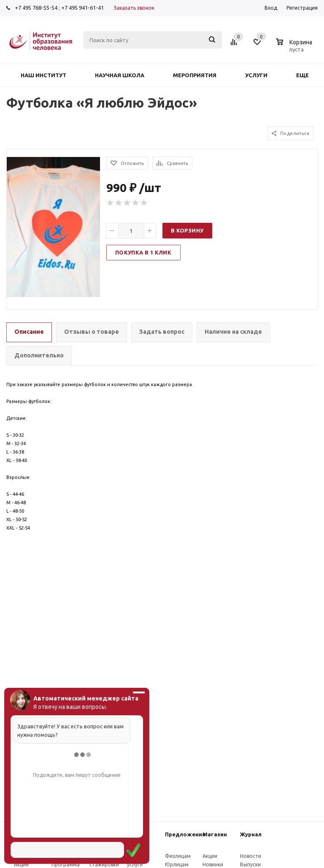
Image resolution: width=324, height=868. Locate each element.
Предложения (185, 834)
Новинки (213, 864)
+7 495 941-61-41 (82, 8)
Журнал (251, 834)
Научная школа (120, 75)
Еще (306, 75)
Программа (66, 864)
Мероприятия (195, 75)
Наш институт (43, 75)
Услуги (256, 75)
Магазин (215, 834)
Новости (251, 856)
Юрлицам (177, 864)
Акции (21, 864)
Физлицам (178, 856)
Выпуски (250, 864)
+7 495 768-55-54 (36, 8)
